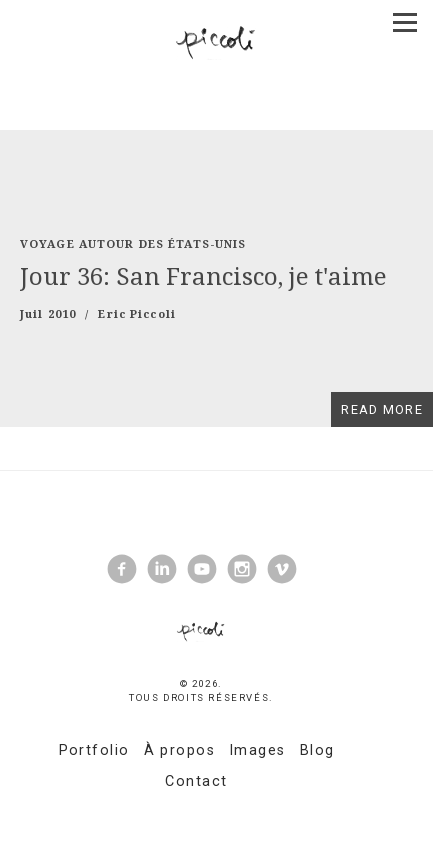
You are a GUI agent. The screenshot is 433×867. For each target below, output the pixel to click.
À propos (180, 750)
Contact (196, 781)
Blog (317, 750)
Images (257, 750)
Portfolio (94, 750)
